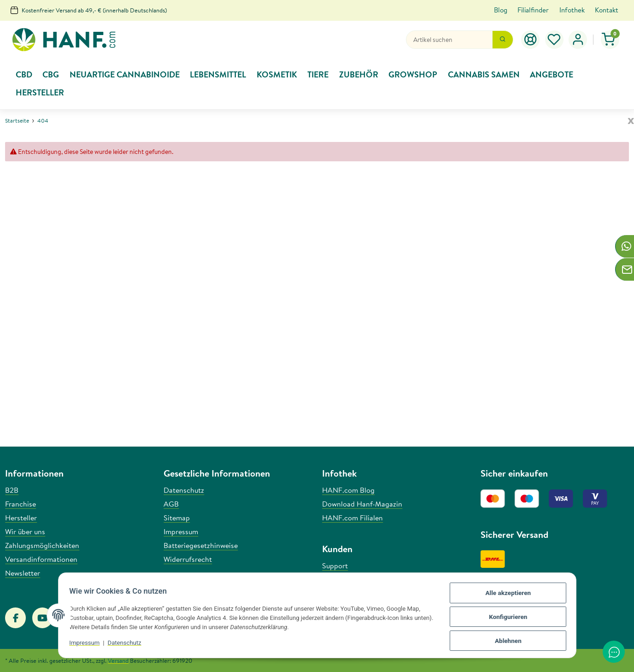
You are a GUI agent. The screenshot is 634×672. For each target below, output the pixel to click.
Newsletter (23, 573)
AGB (171, 504)
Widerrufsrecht (188, 559)
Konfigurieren (505, 619)
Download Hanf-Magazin (362, 504)
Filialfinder (533, 10)
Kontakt (607, 10)
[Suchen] (449, 40)
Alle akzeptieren (505, 596)
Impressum (88, 645)
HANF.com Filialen (352, 518)
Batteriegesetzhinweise (201, 545)
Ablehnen (505, 641)
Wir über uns (25, 531)
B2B (12, 490)
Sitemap (177, 518)
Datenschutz (127, 645)
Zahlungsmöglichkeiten (42, 545)
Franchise (21, 504)
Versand (118, 660)
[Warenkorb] (610, 40)
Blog (501, 10)
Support (335, 566)
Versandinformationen (41, 559)
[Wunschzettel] (554, 40)
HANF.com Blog (348, 490)
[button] (578, 40)
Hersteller (21, 518)
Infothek (572, 10)
